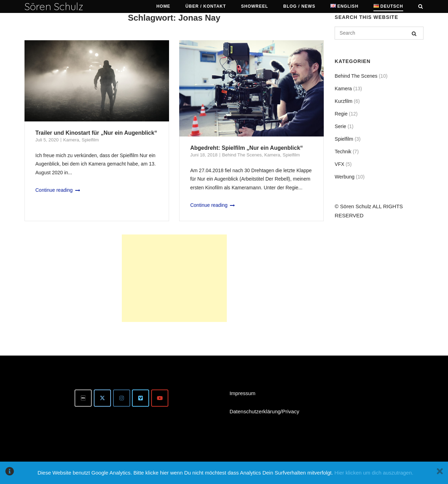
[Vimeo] (141, 398)
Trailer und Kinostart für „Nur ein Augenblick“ (96, 133)
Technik (343, 152)
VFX (339, 164)
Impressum (243, 393)
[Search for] (379, 33)
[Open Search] (421, 7)
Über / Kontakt (206, 6)
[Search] (414, 33)
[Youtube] (160, 398)
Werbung (345, 177)
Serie (340, 126)
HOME (163, 6)
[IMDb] (83, 398)
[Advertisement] (174, 278)
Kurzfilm (344, 101)
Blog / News (299, 6)
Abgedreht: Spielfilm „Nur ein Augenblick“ (246, 148)
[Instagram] (122, 398)
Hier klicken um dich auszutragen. (374, 473)
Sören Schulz (54, 6)
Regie (341, 114)
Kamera (71, 140)
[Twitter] (102, 398)
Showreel (255, 6)
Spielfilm (90, 140)
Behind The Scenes (242, 155)
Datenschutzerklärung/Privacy (264, 411)
